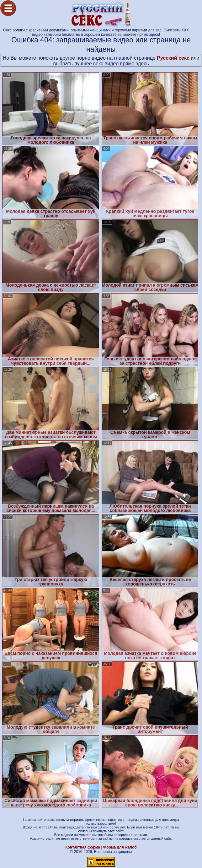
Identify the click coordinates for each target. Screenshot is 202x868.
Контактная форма (83, 847)
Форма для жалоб (120, 847)
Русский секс (173, 58)
